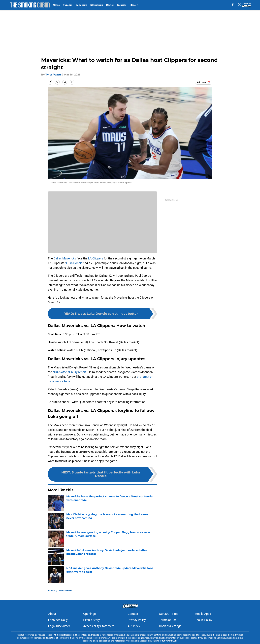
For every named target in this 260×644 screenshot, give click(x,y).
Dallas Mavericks (65, 258)
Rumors (68, 5)
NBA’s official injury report (69, 372)
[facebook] (233, 5)
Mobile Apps (203, 614)
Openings (89, 614)
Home (51, 590)
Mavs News (65, 590)
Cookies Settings (170, 626)
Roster (110, 5)
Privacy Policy (137, 620)
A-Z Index (134, 626)
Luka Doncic (74, 263)
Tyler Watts (54, 75)
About (52, 614)
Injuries (122, 5)
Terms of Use (168, 620)
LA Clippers (96, 258)
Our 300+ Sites (169, 614)
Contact (133, 614)
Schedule (81, 5)
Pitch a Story (92, 620)
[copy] (72, 82)
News (56, 5)
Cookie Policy (203, 620)
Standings (97, 5)
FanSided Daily (58, 620)
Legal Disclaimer (59, 626)
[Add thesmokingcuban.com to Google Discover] (204, 82)
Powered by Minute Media (38, 635)
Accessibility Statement (99, 626)
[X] (239, 5)
